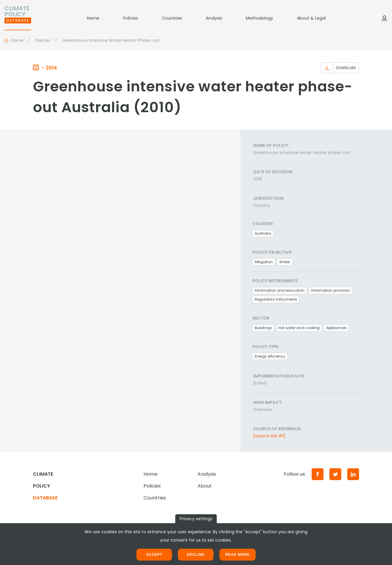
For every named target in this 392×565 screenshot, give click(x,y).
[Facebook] (318, 474)
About (205, 486)
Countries (172, 18)
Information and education (280, 290)
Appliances (336, 328)
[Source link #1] (269, 436)
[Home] (18, 18)
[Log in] (384, 18)
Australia (263, 233)
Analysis (214, 18)
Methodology (259, 18)
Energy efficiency (270, 356)
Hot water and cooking (299, 328)
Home (93, 18)
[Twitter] (335, 474)
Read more (238, 555)
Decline (196, 555)
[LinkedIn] (353, 474)
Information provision (330, 290)
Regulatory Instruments (276, 299)
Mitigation (264, 262)
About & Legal (311, 18)
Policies (131, 18)
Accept (154, 555)
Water (285, 262)
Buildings (263, 328)
